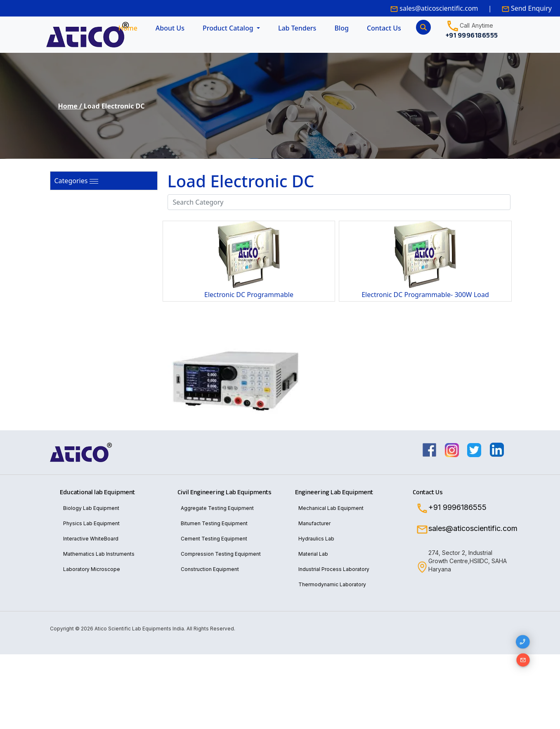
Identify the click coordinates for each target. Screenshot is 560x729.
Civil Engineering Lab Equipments (224, 492)
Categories (71, 181)
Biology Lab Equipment (91, 508)
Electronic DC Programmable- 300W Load (425, 295)
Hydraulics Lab (316, 539)
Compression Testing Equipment (221, 554)
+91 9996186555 (457, 507)
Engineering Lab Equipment (334, 492)
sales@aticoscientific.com (439, 8)
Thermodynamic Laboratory (332, 584)
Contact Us (384, 28)
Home (128, 28)
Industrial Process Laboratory (334, 569)
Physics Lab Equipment (91, 523)
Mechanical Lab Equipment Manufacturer (331, 516)
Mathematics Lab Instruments (99, 554)
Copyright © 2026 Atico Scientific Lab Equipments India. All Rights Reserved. (143, 629)
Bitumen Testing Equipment (214, 523)
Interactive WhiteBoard (91, 539)
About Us (170, 28)
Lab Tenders (297, 28)
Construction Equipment (210, 569)
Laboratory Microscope (92, 569)
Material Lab (313, 554)
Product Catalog (229, 28)
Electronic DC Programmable (249, 295)
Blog (341, 28)
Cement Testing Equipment (214, 539)
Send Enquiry (530, 8)
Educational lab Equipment (97, 492)
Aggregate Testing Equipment (217, 508)
